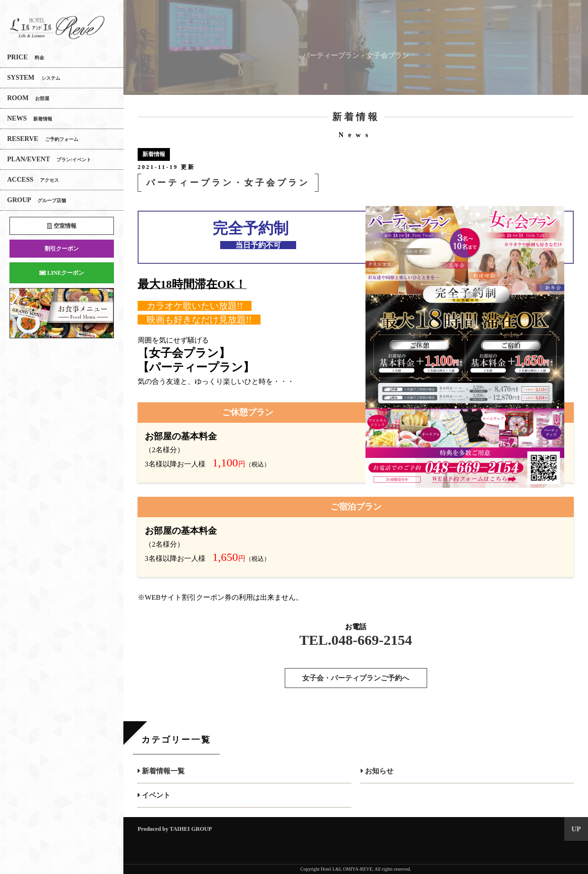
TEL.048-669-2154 (356, 640)
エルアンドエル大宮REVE (57, 28)
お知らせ (377, 771)
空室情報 (62, 226)
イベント (154, 795)
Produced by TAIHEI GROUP (175, 829)
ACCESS (33, 180)
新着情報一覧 (161, 771)
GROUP (37, 200)
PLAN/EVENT (49, 159)
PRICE (26, 57)
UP (576, 829)
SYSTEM (34, 78)
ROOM (28, 98)
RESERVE (43, 139)
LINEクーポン (62, 273)
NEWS (30, 118)
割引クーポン (62, 249)
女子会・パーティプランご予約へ (356, 678)
